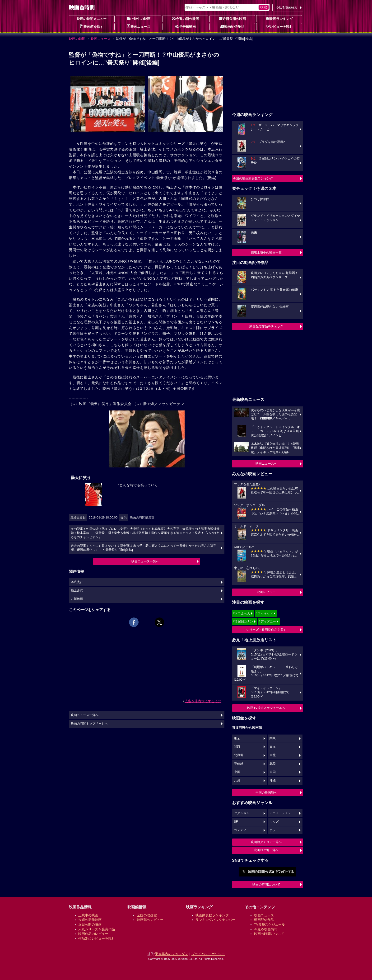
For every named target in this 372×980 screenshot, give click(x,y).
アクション (242, 813)
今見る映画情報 (266, 929)
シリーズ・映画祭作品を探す (266, 630)
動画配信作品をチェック (266, 326)
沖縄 (273, 781)
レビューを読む (279, 26)
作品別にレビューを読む (97, 938)
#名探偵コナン (243, 621)
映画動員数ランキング (212, 915)
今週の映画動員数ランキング (253, 178)
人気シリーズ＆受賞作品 (97, 929)
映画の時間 (77, 39)
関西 (237, 747)
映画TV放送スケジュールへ (266, 708)
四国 (273, 772)
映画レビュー (266, 592)
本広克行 (77, 582)
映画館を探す (92, 26)
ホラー (274, 830)
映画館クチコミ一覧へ (266, 842)
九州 (237, 781)
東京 (237, 738)
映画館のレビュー (150, 920)
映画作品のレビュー (93, 934)
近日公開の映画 (232, 19)
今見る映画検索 (286, 7)
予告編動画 (186, 26)
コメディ (240, 830)
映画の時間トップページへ (89, 724)
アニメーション (280, 813)
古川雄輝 (77, 599)
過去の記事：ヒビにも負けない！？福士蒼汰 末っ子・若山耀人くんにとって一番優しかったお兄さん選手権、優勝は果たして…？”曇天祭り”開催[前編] (144, 548)
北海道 (239, 755)
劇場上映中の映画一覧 (266, 252)
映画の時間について (266, 884)
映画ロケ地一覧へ (266, 850)
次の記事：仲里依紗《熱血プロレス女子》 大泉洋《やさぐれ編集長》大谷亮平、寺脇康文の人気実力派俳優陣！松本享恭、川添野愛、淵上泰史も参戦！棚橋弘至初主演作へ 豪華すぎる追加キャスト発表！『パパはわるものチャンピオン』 (145, 533)
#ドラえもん (242, 613)
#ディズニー (267, 621)
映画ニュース (139, 26)
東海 (273, 747)
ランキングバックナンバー (215, 920)
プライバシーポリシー (208, 954)
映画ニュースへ (266, 464)
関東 (273, 738)
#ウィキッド (264, 613)
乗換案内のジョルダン (172, 954)
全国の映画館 (147, 915)
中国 (237, 772)
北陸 (273, 764)
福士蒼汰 (77, 590)
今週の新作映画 (186, 19)
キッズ (274, 822)
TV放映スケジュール (270, 924)
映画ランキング (279, 19)
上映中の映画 (139, 19)
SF (236, 822)
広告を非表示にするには (203, 701)
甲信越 (239, 764)
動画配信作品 (232, 26)
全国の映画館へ (266, 793)
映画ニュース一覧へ (145, 561)
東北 (273, 755)
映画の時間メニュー (92, 19)
